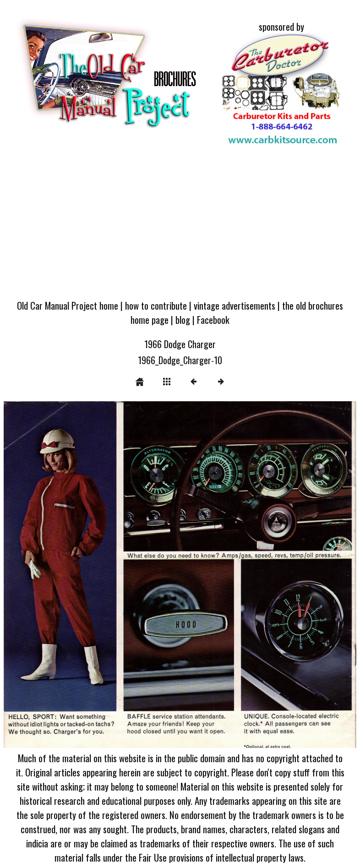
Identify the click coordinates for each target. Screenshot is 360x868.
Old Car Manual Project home (68, 305)
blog (183, 319)
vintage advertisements (235, 305)
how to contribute (156, 305)
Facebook (213, 319)
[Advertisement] (180, 224)
